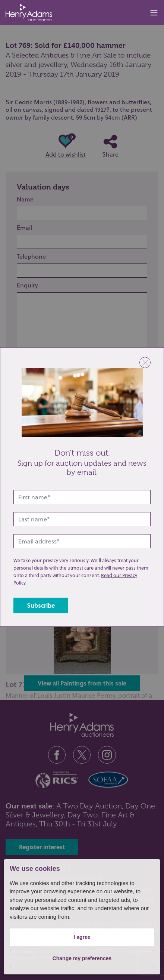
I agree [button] (82, 937)
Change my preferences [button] (82, 958)
